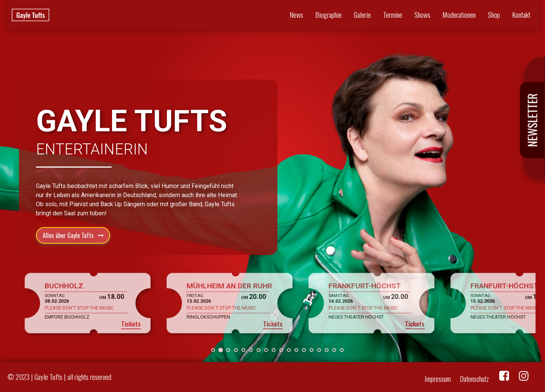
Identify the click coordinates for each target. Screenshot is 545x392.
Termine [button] (393, 15)
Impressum (438, 379)
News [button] (296, 15)
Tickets (131, 324)
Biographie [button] (329, 15)
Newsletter (532, 120)
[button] (213, 350)
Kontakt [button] (521, 15)
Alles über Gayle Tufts (68, 235)
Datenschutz (474, 379)
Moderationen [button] (459, 15)
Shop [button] (494, 15)
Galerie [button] (362, 15)
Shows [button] (422, 15)
